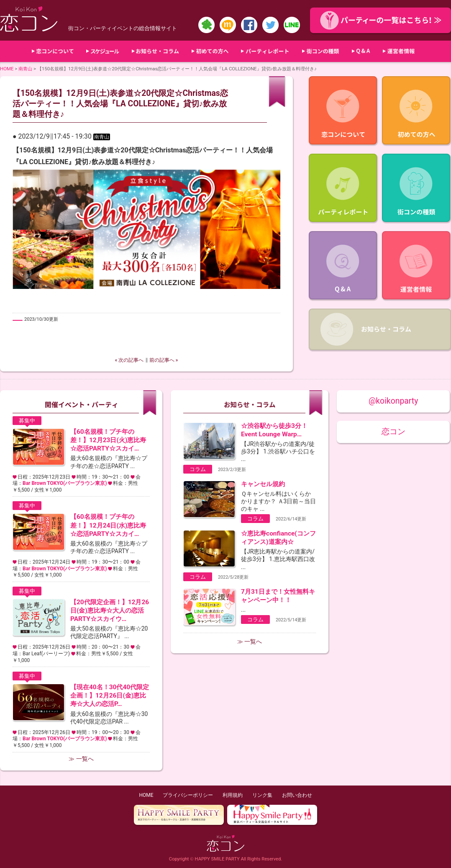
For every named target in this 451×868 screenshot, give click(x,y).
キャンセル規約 (263, 484)
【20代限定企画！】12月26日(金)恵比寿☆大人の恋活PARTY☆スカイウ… (110, 610)
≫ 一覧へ (81, 759)
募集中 (27, 421)
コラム (198, 469)
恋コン (393, 431)
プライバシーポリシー (188, 795)
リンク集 (262, 795)
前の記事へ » (164, 360)
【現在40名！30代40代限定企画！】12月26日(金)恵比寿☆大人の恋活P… (110, 695)
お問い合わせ (297, 795)
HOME (7, 69)
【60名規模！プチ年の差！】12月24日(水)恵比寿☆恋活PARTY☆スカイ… (108, 525)
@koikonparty (393, 401)
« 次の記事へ (129, 360)
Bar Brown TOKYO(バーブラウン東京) (65, 483)
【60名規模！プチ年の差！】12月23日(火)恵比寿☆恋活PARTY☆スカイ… (108, 440)
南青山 (25, 69)
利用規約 (233, 795)
